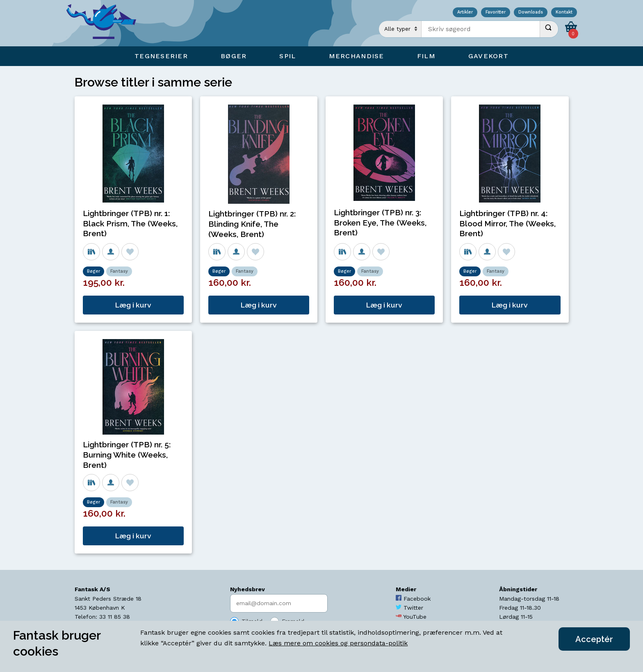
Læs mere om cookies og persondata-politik (338, 643)
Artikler (465, 13)
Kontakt (564, 13)
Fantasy (119, 271)
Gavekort (488, 56)
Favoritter (496, 13)
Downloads (531, 13)
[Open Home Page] (105, 23)
